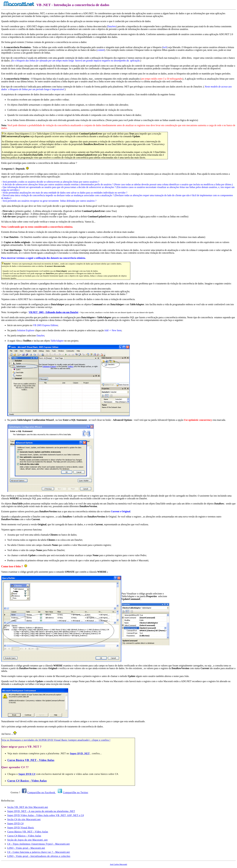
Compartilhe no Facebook (42, 792)
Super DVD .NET (80, 753)
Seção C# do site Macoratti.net (24, 819)
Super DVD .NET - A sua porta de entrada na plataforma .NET (41, 811)
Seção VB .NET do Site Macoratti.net (28, 807)
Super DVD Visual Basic (21, 828)
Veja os (6, 740)
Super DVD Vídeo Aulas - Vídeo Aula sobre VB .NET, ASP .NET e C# (46, 815)
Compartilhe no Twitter (75, 792)
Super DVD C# (27, 774)
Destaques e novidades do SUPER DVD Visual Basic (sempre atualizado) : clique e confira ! (60, 740)
